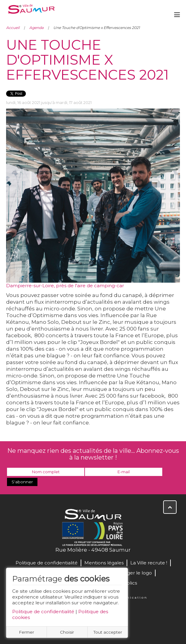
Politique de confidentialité (43, 612)
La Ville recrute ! (149, 563)
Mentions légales (104, 563)
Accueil (13, 28)
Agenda (36, 28)
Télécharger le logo (129, 573)
